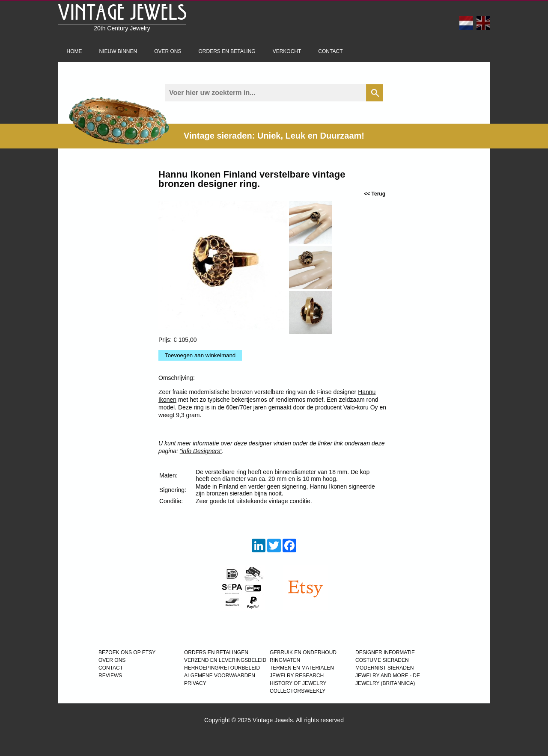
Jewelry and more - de (388, 676)
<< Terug (375, 194)
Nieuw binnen (118, 51)
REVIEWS (110, 676)
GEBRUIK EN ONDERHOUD (303, 652)
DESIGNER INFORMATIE (385, 652)
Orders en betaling (227, 51)
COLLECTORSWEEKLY (298, 691)
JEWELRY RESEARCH (297, 676)
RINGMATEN (285, 660)
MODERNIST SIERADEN (384, 668)
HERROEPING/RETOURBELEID (222, 668)
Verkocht (287, 51)
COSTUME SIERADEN (382, 660)
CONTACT (111, 668)
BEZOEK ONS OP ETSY (127, 652)
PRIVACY (195, 683)
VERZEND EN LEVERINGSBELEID (225, 660)
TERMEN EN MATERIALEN (302, 668)
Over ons (168, 51)
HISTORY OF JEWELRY (298, 683)
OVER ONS (112, 660)
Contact (330, 51)
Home (74, 51)
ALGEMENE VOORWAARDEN (220, 676)
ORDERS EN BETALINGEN (216, 652)
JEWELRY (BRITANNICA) (385, 683)
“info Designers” (201, 451)
